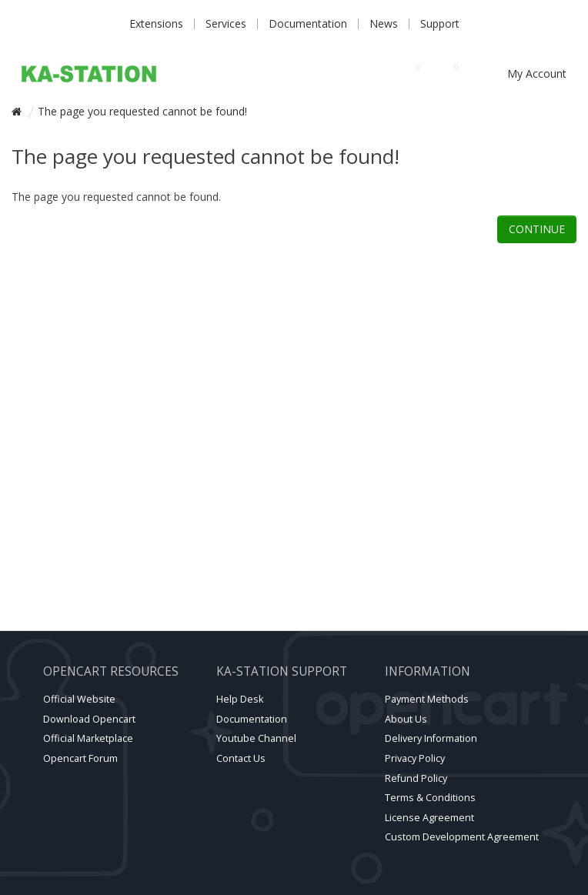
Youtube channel (256, 738)
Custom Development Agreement (462, 837)
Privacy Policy (415, 758)
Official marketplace (88, 738)
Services (226, 23)
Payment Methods (427, 699)
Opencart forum (80, 758)
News (384, 23)
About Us (406, 719)
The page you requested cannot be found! (142, 111)
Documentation (308, 23)
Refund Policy (416, 778)
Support (440, 23)
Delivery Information (431, 738)
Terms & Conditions (430, 798)
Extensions (156, 23)
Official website (79, 699)
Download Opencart (89, 719)
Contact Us (241, 758)
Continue (537, 229)
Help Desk (240, 699)
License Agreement (429, 818)
